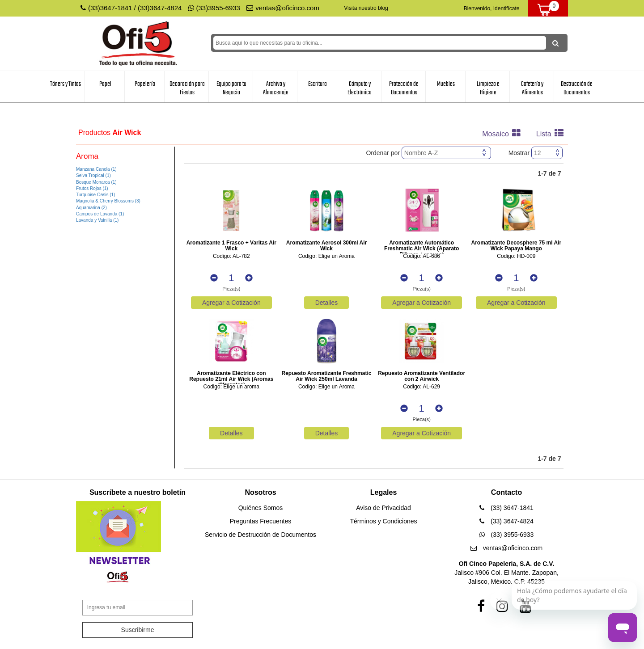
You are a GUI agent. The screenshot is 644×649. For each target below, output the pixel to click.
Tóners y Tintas (66, 84)
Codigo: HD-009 (516, 256)
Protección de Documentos (404, 88)
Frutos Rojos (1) (92, 188)
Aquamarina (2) (91, 208)
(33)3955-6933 (214, 8)
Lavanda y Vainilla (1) (97, 220)
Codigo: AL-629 (422, 387)
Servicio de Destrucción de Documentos (261, 535)
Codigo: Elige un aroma (231, 387)
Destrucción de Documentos (577, 88)
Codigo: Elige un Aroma (326, 256)
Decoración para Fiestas (187, 88)
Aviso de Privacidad (383, 508)
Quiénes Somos (261, 508)
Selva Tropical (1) (93, 175)
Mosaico (504, 134)
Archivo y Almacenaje (276, 88)
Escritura (318, 84)
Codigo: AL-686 (422, 256)
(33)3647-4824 (160, 8)
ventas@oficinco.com (283, 8)
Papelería (145, 84)
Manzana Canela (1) (96, 169)
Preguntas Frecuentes (261, 521)
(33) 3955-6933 (507, 535)
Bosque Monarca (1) (96, 182)
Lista (552, 134)
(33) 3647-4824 (506, 521)
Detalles (327, 303)
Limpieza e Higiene (488, 88)
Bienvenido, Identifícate (492, 8)
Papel (105, 84)
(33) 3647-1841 (506, 508)
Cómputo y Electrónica (360, 88)
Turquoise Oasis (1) (95, 195)
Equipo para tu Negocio (231, 88)
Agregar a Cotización (231, 303)
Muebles (446, 84)
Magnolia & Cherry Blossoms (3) (108, 201)
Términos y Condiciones (383, 521)
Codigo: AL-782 (231, 256)
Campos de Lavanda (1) (100, 214)
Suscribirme (138, 630)
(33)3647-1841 (110, 8)
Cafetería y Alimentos (532, 88)
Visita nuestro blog (366, 8)
